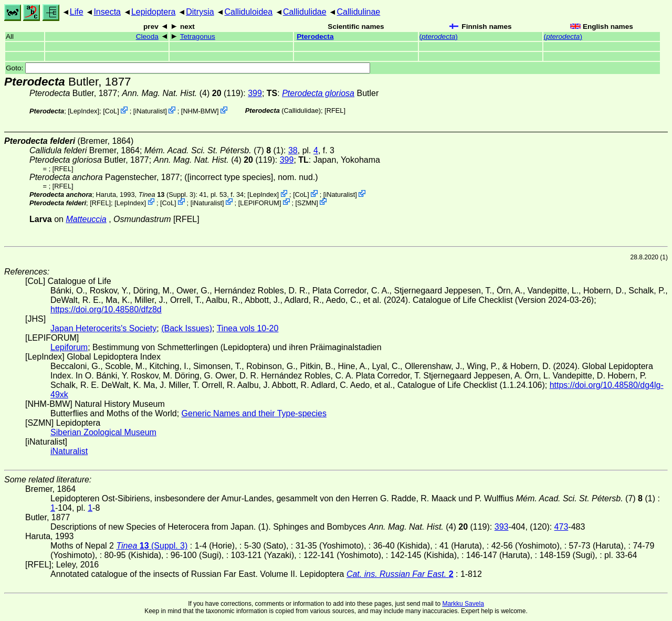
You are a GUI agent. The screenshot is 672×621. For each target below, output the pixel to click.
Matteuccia (86, 219)
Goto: (188, 68)
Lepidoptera (154, 12)
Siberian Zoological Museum (103, 432)
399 (255, 93)
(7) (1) (214, 150)
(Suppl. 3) (167, 194)
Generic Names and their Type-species (254, 413)
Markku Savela (463, 604)
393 (502, 527)
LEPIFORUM (260, 202)
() (439, 36)
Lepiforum (69, 347)
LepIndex (84, 111)
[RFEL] (335, 110)
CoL (111, 111)
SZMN (307, 202)
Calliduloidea (248, 12)
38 (293, 150)
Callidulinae (359, 12)
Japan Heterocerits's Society (103, 328)
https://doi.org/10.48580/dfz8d (106, 309)
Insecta (107, 12)
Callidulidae (305, 12)
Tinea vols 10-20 (248, 328)
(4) (171, 93)
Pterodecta (315, 36)
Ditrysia (200, 12)
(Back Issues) (187, 328)
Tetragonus (198, 36)
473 (561, 527)
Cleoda (147, 36)
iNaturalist (150, 111)
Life (77, 12)
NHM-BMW (200, 111)
